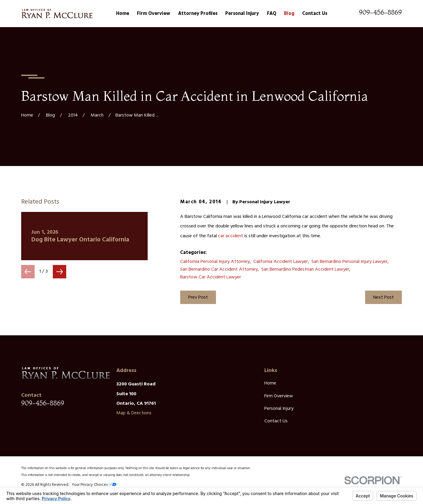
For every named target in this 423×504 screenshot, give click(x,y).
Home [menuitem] (123, 14)
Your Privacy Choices (94, 485)
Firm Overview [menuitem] (153, 14)
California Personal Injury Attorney (215, 262)
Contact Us (276, 421)
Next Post (383, 297)
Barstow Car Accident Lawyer (211, 277)
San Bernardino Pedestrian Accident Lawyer (305, 269)
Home (270, 383)
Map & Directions (134, 413)
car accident (231, 236)
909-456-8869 (380, 12)
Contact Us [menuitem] (315, 14)
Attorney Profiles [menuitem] (198, 14)
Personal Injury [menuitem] (242, 14)
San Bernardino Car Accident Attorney (219, 269)
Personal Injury (279, 409)
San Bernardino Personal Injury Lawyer (349, 262)
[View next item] (60, 272)
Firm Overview (279, 396)
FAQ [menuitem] (272, 14)
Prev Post (198, 297)
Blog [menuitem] (289, 14)
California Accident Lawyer (281, 262)
